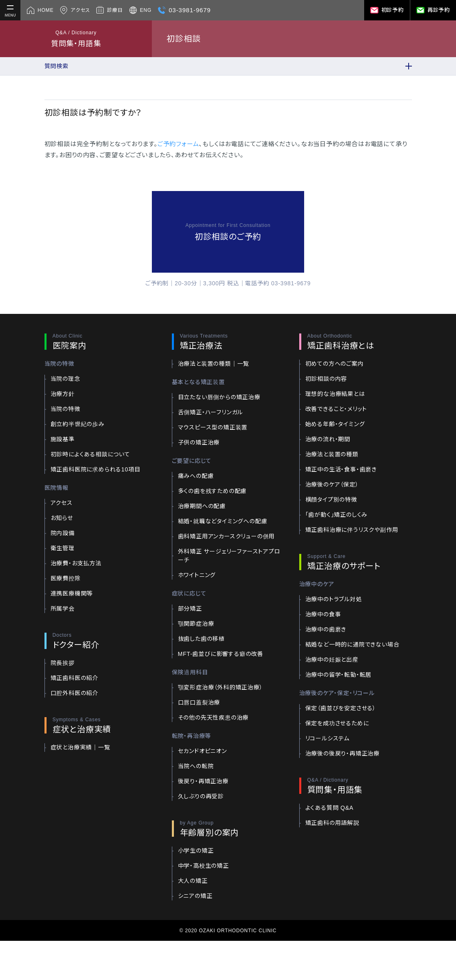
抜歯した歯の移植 (201, 639)
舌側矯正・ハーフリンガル (211, 412)
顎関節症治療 (196, 624)
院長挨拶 (63, 663)
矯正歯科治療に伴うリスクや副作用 (352, 530)
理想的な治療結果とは (335, 394)
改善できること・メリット (336, 409)
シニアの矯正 (195, 896)
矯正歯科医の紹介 (75, 678)
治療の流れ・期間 (328, 439)
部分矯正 (190, 609)
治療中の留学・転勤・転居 (339, 675)
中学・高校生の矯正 (204, 866)
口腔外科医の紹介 (75, 693)
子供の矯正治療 (199, 442)
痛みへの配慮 (196, 476)
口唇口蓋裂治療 (199, 702)
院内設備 (63, 533)
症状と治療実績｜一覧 (80, 747)
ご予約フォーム (178, 144)
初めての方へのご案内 (335, 364)
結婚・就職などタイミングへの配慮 (223, 521)
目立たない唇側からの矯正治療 (219, 397)
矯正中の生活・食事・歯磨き (341, 469)
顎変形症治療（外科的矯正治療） (220, 687)
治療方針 (63, 394)
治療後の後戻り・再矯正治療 (343, 753)
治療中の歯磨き (326, 629)
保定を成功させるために (337, 723)
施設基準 (63, 439)
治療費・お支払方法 (76, 563)
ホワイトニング (197, 575)
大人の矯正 (193, 881)
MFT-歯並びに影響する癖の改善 (221, 654)
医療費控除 (66, 578)
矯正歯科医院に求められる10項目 (96, 469)
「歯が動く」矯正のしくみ (337, 515)
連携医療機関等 (72, 593)
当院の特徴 (66, 409)
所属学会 (63, 609)
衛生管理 (63, 548)
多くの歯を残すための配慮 (212, 491)
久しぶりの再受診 (201, 796)
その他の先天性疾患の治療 (214, 718)
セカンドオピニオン (202, 751)
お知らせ (62, 518)
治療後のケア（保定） (332, 484)
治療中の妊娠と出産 (332, 660)
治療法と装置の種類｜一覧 (214, 364)
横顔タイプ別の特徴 (331, 500)
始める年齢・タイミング (335, 424)
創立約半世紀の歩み (78, 424)
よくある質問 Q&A (329, 808)
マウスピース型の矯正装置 (213, 427)
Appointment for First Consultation (228, 225)
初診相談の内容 (326, 379)
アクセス (62, 503)
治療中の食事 (323, 614)
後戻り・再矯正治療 (203, 781)
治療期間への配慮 (202, 506)
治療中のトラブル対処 (334, 599)
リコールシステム (327, 738)
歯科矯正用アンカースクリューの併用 (227, 536)
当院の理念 (66, 379)
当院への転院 (196, 766)
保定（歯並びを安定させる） (341, 708)
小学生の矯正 (196, 851)
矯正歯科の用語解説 (332, 823)
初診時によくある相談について (90, 454)
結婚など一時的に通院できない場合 (353, 644)
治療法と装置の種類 (332, 454)
